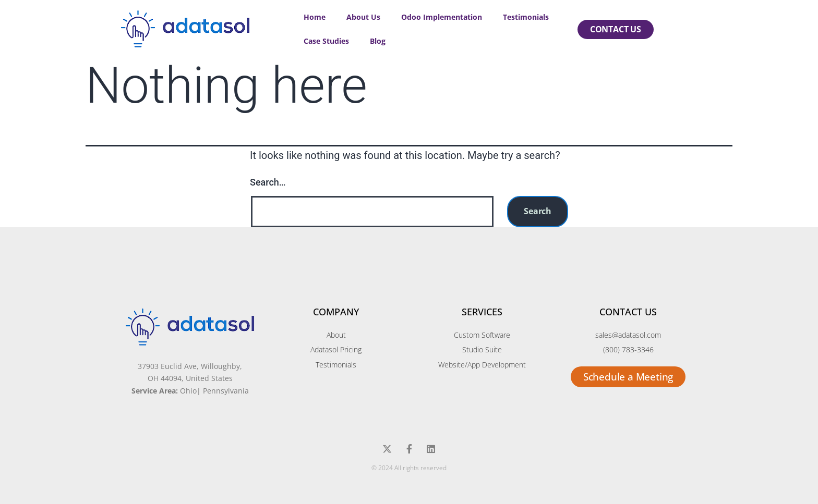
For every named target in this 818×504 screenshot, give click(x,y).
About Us (363, 17)
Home (315, 17)
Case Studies (326, 41)
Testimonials (526, 17)
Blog (378, 41)
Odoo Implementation (442, 17)
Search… (268, 182)
